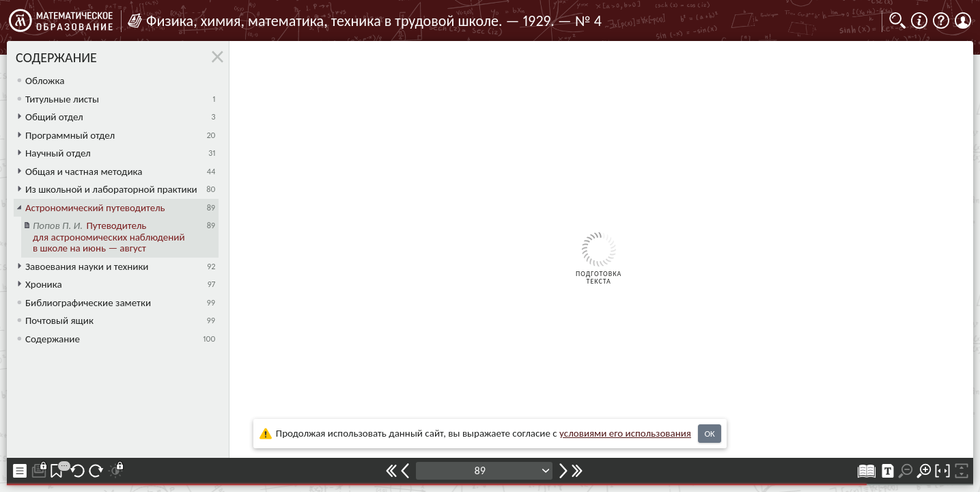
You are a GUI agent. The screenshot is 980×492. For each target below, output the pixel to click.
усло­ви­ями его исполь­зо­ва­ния (625, 433)
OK (709, 434)
